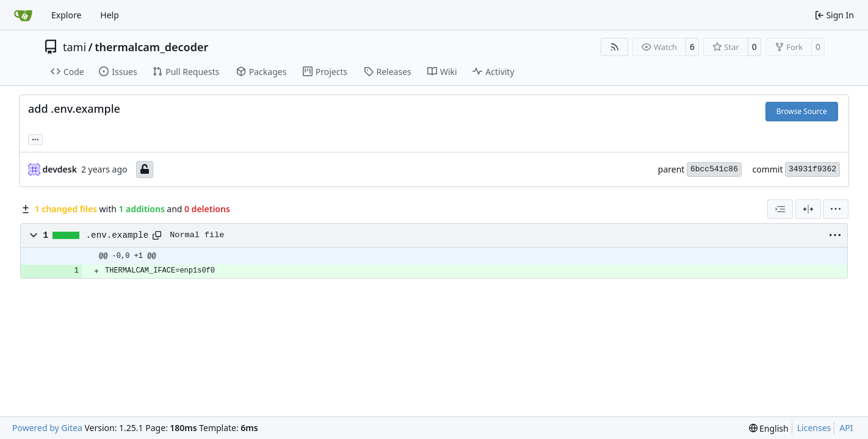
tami (74, 47)
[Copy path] (157, 235)
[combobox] (780, 209)
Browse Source (802, 111)
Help (110, 15)
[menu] (836, 209)
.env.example (118, 235)
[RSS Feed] (615, 47)
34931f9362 (812, 169)
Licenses (814, 428)
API (846, 428)
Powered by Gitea (47, 428)
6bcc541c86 (714, 169)
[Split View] (808, 209)
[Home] (23, 15)
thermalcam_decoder (151, 47)
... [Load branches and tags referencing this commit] (35, 138)
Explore (66, 15)
